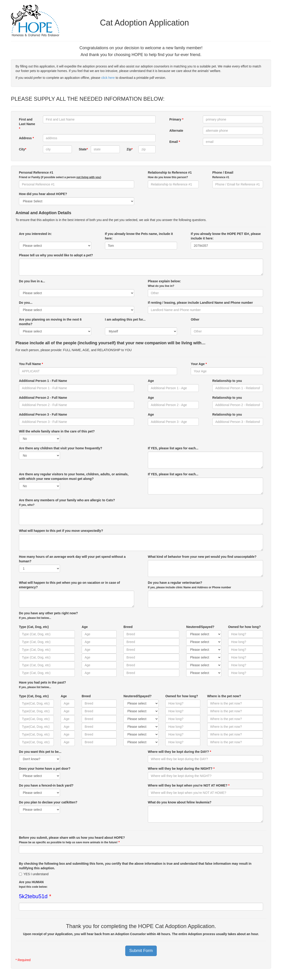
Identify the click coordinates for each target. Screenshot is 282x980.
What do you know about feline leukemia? (180, 802)
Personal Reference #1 (60, 175)
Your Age (199, 364)
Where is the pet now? (224, 696)
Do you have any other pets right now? (48, 615)
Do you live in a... (32, 283)
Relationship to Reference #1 (170, 175)
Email (175, 142)
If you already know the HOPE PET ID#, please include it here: (226, 236)
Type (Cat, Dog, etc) (34, 627)
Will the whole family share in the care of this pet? (57, 431)
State (83, 149)
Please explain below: (164, 283)
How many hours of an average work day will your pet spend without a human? (72, 559)
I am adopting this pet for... (125, 322)
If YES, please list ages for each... (173, 448)
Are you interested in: (35, 236)
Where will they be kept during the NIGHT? (181, 769)
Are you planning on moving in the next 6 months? (50, 322)
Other (195, 322)
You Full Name (31, 364)
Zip (130, 149)
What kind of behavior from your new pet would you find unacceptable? (202, 557)
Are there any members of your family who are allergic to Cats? (67, 502)
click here (108, 78)
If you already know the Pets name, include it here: (139, 236)
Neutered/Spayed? (200, 627)
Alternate (176, 131)
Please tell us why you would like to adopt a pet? (56, 255)
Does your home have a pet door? (45, 769)
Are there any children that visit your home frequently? (61, 448)
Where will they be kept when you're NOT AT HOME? (189, 785)
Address (26, 138)
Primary (176, 119)
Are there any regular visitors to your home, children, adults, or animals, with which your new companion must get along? (74, 476)
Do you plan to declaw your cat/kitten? (48, 802)
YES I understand (34, 874)
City (23, 149)
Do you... (26, 303)
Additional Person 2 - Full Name (43, 398)
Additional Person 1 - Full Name (43, 381)
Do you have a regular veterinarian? (189, 585)
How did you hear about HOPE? (43, 194)
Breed (128, 627)
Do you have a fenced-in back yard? (46, 785)
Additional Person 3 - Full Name (43, 414)
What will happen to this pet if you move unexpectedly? (61, 531)
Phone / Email (223, 175)
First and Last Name (27, 124)
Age (151, 381)
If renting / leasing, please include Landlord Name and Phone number (200, 303)
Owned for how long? (244, 627)
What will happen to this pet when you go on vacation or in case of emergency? (69, 585)
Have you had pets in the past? (42, 685)
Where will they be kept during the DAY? (179, 752)
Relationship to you (227, 381)
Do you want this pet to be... (40, 752)
